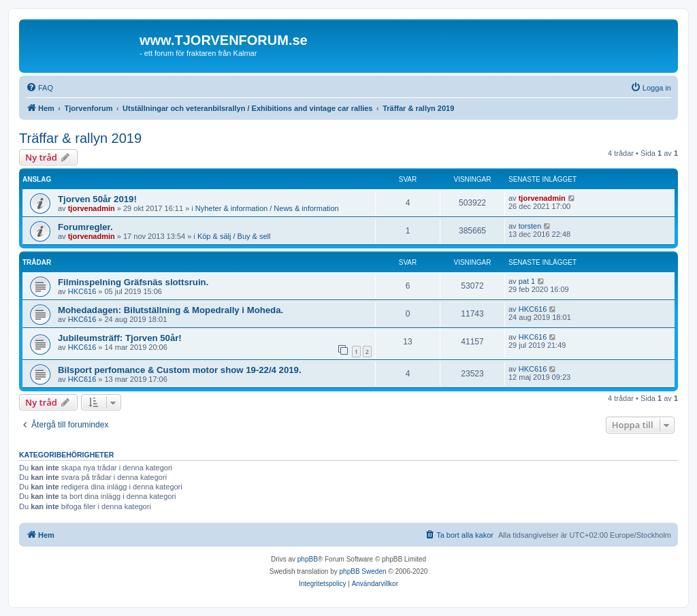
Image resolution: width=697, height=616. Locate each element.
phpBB (308, 559)
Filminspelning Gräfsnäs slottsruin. (133, 282)
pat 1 (527, 281)
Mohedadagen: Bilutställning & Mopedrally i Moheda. (171, 310)
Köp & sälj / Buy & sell (234, 236)
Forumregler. (85, 227)
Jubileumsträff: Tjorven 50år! (120, 338)
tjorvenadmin (92, 208)
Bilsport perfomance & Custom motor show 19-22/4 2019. (180, 370)
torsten (530, 226)
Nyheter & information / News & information (267, 208)
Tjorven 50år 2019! (97, 199)
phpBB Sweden (363, 571)
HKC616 (82, 291)
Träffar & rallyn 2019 (80, 138)
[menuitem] (39, 88)
